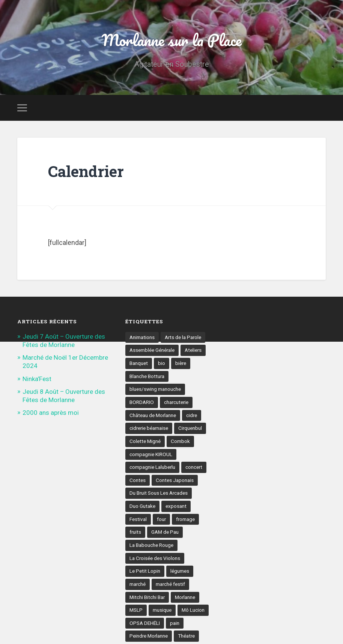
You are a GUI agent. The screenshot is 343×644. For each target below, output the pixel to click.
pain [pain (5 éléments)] (175, 623)
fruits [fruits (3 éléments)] (135, 532)
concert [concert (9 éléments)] (194, 467)
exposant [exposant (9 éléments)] (176, 506)
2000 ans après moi (51, 413)
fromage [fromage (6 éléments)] (186, 519)
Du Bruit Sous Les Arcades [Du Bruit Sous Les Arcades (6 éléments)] (159, 493)
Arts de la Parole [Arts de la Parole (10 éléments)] (183, 337)
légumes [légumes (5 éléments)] (180, 571)
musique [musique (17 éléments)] (162, 610)
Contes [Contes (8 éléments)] (138, 480)
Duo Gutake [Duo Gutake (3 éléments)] (142, 506)
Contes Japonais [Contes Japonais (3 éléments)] (175, 480)
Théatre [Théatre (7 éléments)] (187, 636)
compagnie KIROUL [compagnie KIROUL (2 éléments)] (151, 454)
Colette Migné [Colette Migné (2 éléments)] (145, 441)
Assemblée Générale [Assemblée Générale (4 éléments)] (152, 350)
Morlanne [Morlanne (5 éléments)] (186, 597)
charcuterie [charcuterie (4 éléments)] (177, 402)
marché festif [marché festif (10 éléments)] (171, 584)
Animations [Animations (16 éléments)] (142, 337)
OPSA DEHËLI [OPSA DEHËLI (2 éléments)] (145, 623)
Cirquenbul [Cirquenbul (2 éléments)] (191, 428)
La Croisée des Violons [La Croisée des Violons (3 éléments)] (155, 558)
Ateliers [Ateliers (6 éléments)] (194, 350)
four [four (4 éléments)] (162, 519)
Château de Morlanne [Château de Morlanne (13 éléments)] (153, 415)
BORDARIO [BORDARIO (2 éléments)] (142, 402)
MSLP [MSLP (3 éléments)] (136, 610)
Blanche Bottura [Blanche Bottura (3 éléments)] (147, 376)
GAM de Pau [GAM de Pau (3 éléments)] (165, 532)
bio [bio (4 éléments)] (162, 363)
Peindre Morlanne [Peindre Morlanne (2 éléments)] (149, 636)
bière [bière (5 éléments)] (181, 363)
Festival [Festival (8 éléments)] (138, 519)
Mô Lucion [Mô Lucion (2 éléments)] (193, 610)
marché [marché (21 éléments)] (138, 584)
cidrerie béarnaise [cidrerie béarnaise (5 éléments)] (149, 428)
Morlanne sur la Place (171, 40)
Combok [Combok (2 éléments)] (180, 441)
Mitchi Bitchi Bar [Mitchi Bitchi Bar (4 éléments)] (147, 597)
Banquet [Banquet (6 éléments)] (139, 363)
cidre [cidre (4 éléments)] (192, 415)
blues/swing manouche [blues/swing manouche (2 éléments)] (155, 389)
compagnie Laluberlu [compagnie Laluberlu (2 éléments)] (153, 467)
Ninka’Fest (37, 379)
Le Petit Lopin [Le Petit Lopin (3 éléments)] (145, 571)
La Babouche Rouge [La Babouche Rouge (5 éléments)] (151, 545)
